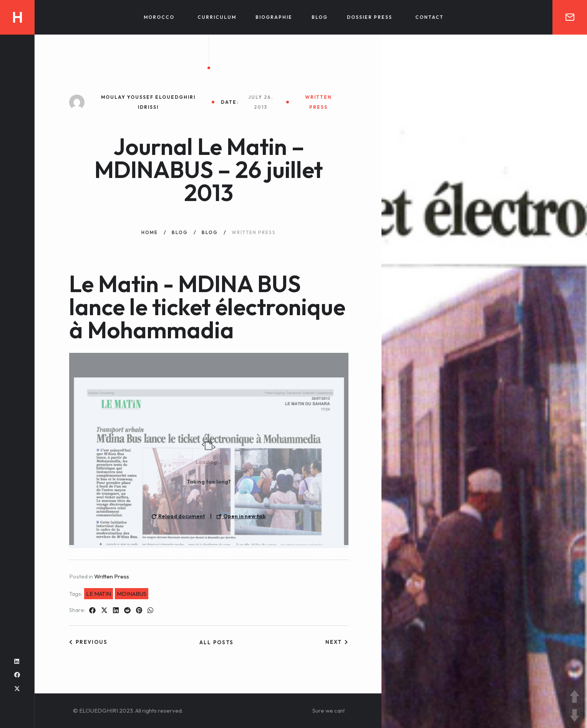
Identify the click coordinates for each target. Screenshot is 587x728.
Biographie (274, 17)
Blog (320, 17)
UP (575, 696)
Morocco (159, 17)
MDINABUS (132, 594)
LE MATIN (99, 594)
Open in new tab (241, 516)
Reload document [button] (178, 516)
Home (150, 232)
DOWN (575, 716)
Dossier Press (370, 17)
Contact (429, 17)
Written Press (112, 576)
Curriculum (217, 17)
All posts (216, 642)
